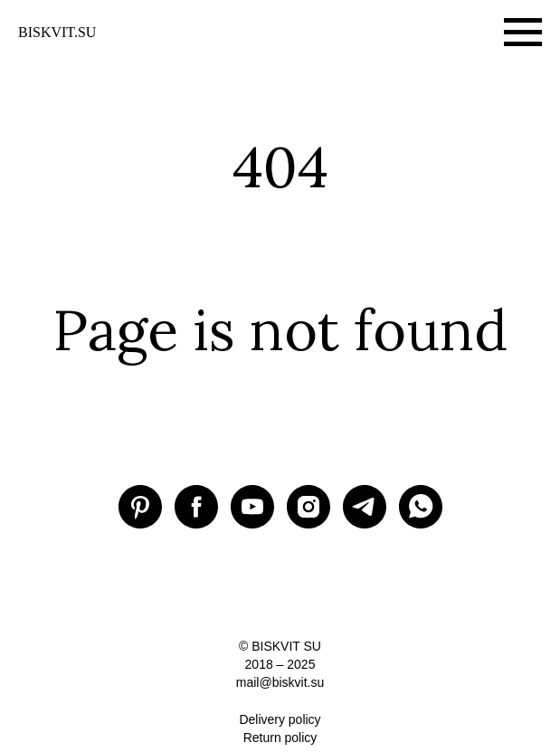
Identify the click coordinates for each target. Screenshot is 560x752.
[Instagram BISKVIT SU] (308, 507)
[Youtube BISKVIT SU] (252, 507)
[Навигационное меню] (523, 33)
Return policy (280, 738)
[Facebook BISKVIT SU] (196, 507)
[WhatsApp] (421, 507)
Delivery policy (280, 719)
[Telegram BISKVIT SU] (365, 507)
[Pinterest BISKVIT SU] (140, 507)
